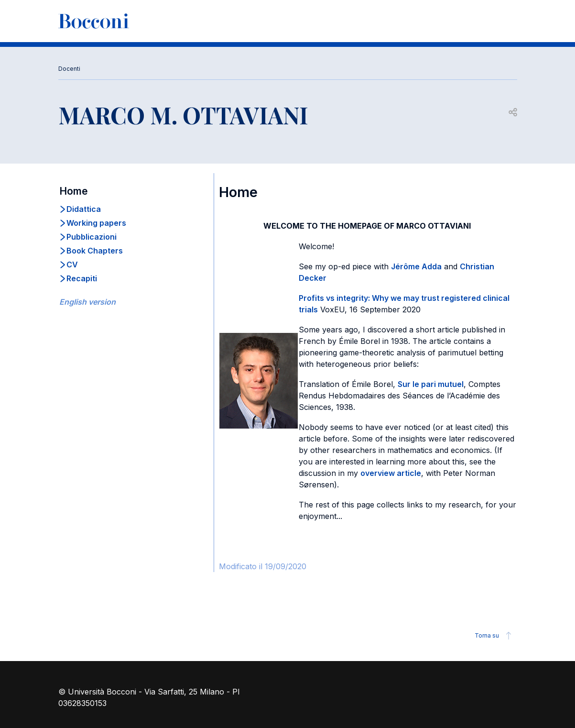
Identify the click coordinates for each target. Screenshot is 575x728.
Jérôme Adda (416, 266)
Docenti (69, 69)
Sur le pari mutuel (431, 384)
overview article (391, 473)
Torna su (494, 636)
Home (74, 191)
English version (87, 302)
